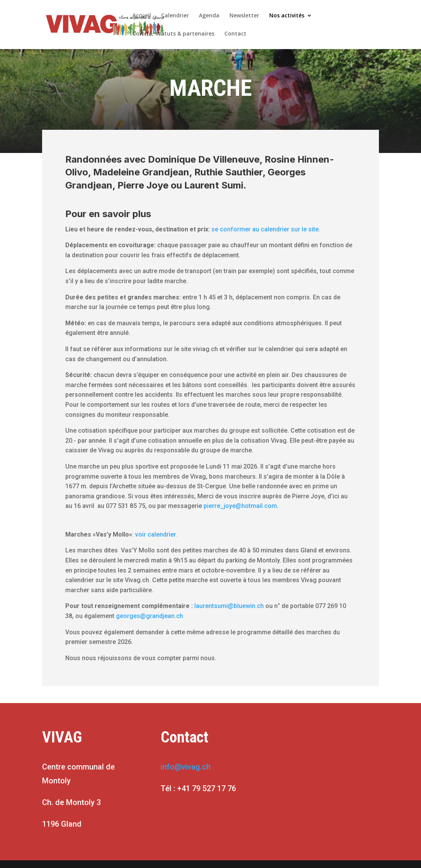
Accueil (142, 16)
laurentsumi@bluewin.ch (229, 606)
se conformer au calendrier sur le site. (267, 229)
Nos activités (287, 16)
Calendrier (175, 16)
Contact (235, 34)
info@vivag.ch (186, 767)
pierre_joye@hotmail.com (240, 506)
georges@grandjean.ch (149, 616)
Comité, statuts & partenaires (173, 34)
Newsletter (244, 16)
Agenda (209, 16)
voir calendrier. (156, 534)
